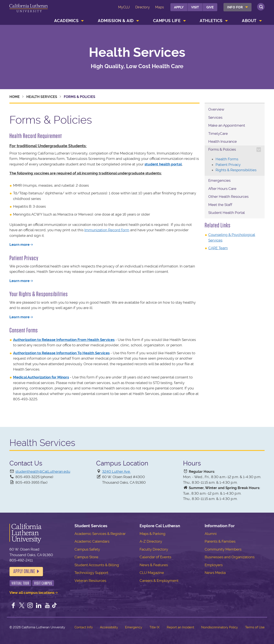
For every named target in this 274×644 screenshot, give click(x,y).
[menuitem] (238, 7)
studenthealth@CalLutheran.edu (43, 471)
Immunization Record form (107, 230)
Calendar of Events (155, 557)
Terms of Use (255, 627)
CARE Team (218, 248)
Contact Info (84, 627)
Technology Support (91, 573)
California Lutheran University (29, 10)
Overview (216, 109)
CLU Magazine (152, 573)
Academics (66, 21)
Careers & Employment (159, 581)
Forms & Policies (222, 149)
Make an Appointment (227, 125)
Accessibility (109, 627)
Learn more (19, 245)
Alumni (211, 534)
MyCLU (124, 7)
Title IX (154, 627)
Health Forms (227, 159)
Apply (179, 7)
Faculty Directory (154, 549)
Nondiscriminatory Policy (220, 627)
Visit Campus (43, 583)
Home (15, 97)
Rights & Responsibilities (236, 170)
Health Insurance (223, 141)
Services (215, 117)
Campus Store (86, 557)
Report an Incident (180, 627)
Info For (235, 7)
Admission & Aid (116, 21)
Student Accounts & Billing (97, 565)
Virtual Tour (20, 583)
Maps (160, 7)
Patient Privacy (228, 165)
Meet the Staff (220, 205)
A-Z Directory (151, 541)
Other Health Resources (228, 197)
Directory (143, 7)
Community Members (223, 549)
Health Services (137, 53)
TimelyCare (218, 134)
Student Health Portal (227, 213)
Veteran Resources (90, 581)
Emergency (134, 627)
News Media (215, 573)
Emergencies (219, 180)
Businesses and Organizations (230, 557)
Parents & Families (220, 541)
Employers (214, 565)
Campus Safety (87, 549)
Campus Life (167, 21)
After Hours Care (222, 189)
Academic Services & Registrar (100, 534)
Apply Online (24, 571)
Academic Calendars (92, 541)
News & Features (154, 565)
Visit (195, 7)
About (249, 21)
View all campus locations (32, 593)
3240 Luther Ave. (116, 471)
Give (210, 7)
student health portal (163, 164)
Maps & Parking (153, 534)
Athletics (211, 21)
